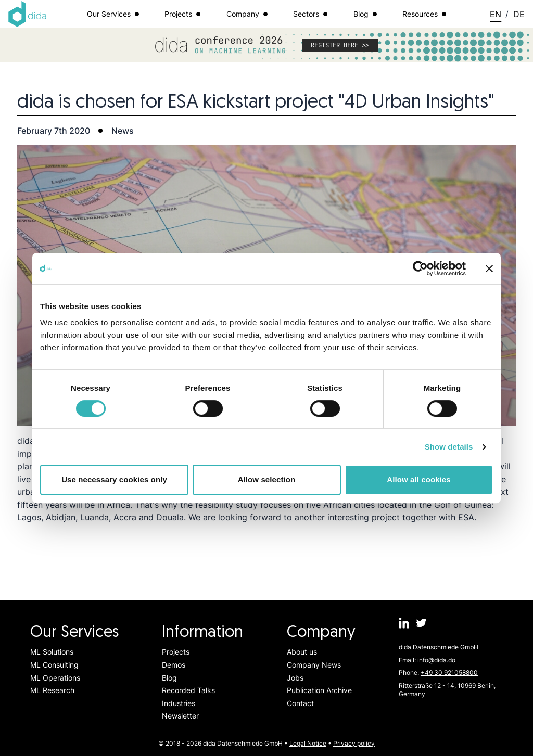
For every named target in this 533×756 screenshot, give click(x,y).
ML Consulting (54, 665)
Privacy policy (354, 743)
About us (302, 652)
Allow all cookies (419, 479)
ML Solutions (52, 652)
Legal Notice (308, 743)
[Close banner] (489, 268)
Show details (449, 447)
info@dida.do (436, 660)
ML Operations (55, 678)
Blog (169, 678)
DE (519, 14)
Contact (300, 703)
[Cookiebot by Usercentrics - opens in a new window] (420, 268)
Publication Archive (319, 690)
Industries (179, 703)
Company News (314, 665)
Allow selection (267, 479)
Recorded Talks (188, 690)
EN (496, 14)
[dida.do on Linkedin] (404, 623)
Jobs (295, 678)
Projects (176, 652)
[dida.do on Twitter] (421, 623)
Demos (174, 665)
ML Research (52, 690)
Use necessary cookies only (114, 479)
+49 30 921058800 (449, 672)
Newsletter (180, 716)
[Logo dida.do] (28, 14)
